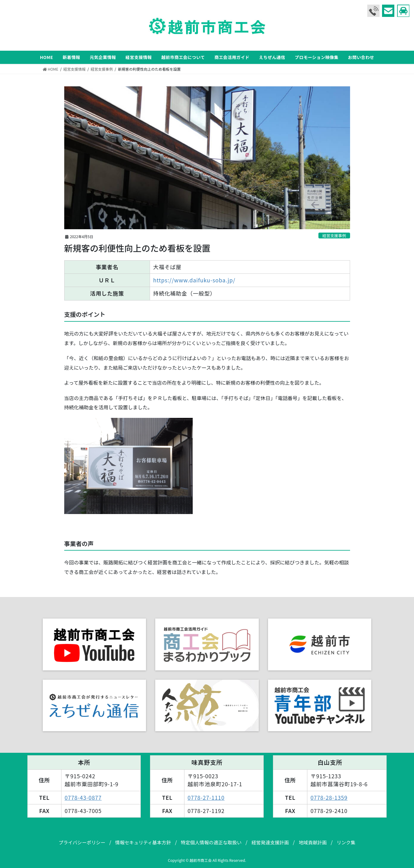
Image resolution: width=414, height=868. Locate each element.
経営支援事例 (334, 236)
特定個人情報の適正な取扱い (211, 842)
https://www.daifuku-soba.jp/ (194, 280)
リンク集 (346, 842)
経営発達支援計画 (270, 842)
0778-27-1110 (206, 797)
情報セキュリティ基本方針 (143, 842)
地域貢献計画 (313, 842)
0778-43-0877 (83, 797)
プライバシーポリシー (82, 842)
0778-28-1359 (329, 797)
